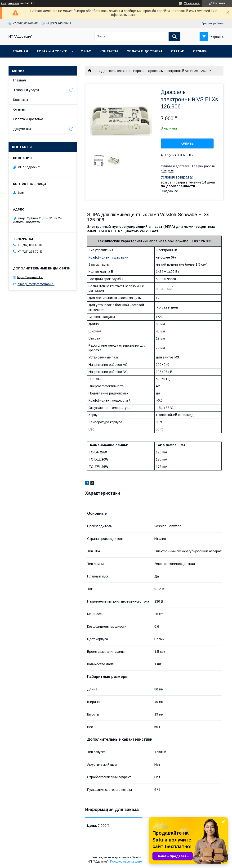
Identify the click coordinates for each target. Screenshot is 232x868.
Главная (20, 51)
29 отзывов (192, 3)
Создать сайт (10, 3)
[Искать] (174, 36)
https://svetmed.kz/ (30, 277)
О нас (86, 51)
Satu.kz (137, 857)
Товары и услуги (52, 51)
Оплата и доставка (145, 51)
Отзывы (201, 51)
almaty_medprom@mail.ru (36, 284)
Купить (187, 143)
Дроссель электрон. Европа (123, 71)
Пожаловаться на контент (127, 862)
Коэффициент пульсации (108, 257)
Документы (22, 129)
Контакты (109, 51)
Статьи (178, 51)
